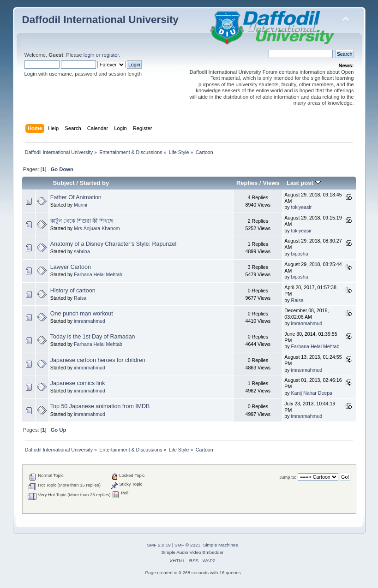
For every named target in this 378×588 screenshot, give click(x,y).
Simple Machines (221, 545)
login (89, 55)
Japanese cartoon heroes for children (98, 360)
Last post (304, 183)
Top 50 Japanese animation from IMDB (100, 406)
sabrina (82, 251)
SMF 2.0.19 (159, 545)
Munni (81, 205)
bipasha (299, 254)
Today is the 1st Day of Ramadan (93, 337)
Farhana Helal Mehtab (98, 274)
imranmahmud (90, 321)
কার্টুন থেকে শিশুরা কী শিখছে (82, 221)
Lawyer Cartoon (71, 267)
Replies (247, 183)
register (111, 55)
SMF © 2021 (187, 545)
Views (271, 183)
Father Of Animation (76, 197)
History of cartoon (73, 291)
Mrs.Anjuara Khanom (97, 228)
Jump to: (288, 477)
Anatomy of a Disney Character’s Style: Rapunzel (113, 244)
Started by (94, 183)
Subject (63, 183)
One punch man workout (82, 314)
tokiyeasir (301, 207)
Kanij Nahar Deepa (312, 393)
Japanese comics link (78, 383)
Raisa (80, 298)
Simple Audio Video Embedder (192, 552)
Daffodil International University (100, 20)
